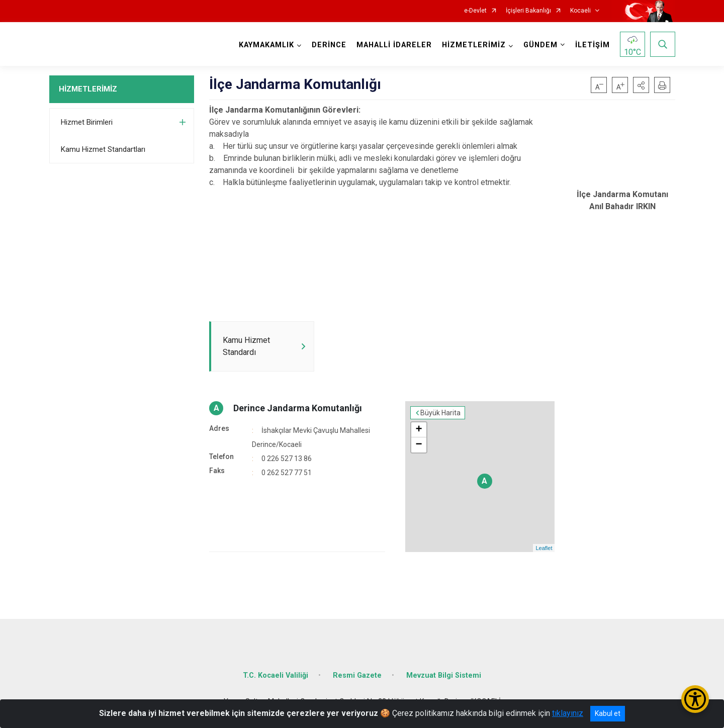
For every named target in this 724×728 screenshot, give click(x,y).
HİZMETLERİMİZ (88, 89)
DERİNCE (329, 45)
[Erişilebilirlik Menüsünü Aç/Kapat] (695, 699)
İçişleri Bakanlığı (528, 11)
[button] (641, 85)
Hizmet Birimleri (87, 122)
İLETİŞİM (593, 45)
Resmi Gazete (357, 675)
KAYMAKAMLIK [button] (266, 45)
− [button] (419, 445)
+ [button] (419, 430)
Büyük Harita (440, 413)
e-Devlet (475, 11)
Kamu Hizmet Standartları (103, 149)
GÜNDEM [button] (540, 45)
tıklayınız (568, 713)
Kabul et (608, 713)
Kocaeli (580, 11)
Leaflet (544, 548)
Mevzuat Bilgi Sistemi (444, 675)
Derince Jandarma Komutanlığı (298, 408)
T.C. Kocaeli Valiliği (276, 675)
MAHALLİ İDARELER (394, 45)
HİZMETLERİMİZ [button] (474, 45)
